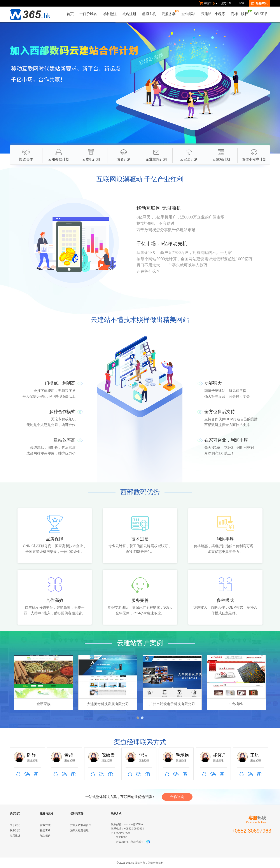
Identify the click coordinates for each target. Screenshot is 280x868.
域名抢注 (110, 14)
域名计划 (124, 155)
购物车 (209, 3)
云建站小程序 (213, 14)
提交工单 (226, 3)
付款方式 (45, 825)
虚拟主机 (149, 14)
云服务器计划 (59, 155)
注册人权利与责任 (81, 825)
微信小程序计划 (254, 155)
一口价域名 (88, 14)
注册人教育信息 (79, 830)
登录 (242, 3)
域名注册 (129, 14)
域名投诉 (45, 836)
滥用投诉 (15, 836)
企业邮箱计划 (156, 155)
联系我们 (15, 830)
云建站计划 (221, 155)
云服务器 (170, 13)
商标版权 (240, 13)
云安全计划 (189, 155)
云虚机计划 (91, 155)
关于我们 (15, 825)
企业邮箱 (188, 14)
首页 (70, 14)
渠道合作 (26, 155)
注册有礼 (260, 3)
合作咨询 (177, 797)
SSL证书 (261, 14)
